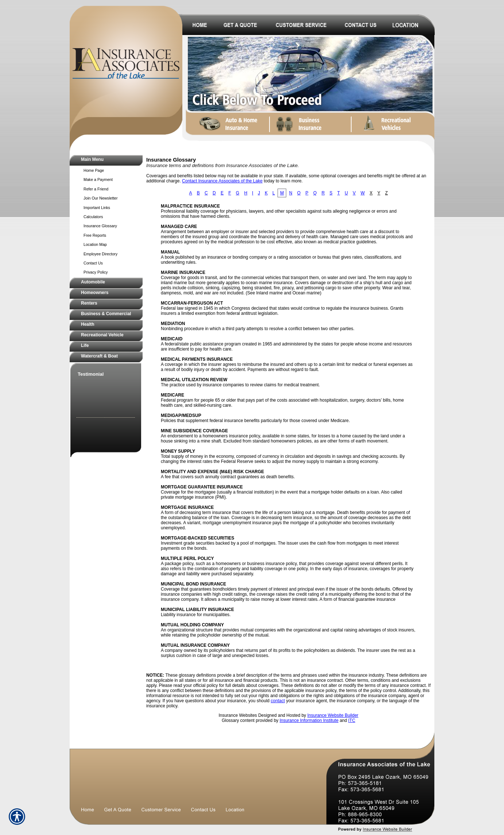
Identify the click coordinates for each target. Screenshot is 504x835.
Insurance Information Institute (309, 720)
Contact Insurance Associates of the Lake (222, 181)
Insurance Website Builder (333, 715)
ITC (352, 720)
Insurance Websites (238, 715)
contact (278, 701)
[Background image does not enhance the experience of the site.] (106, 160)
